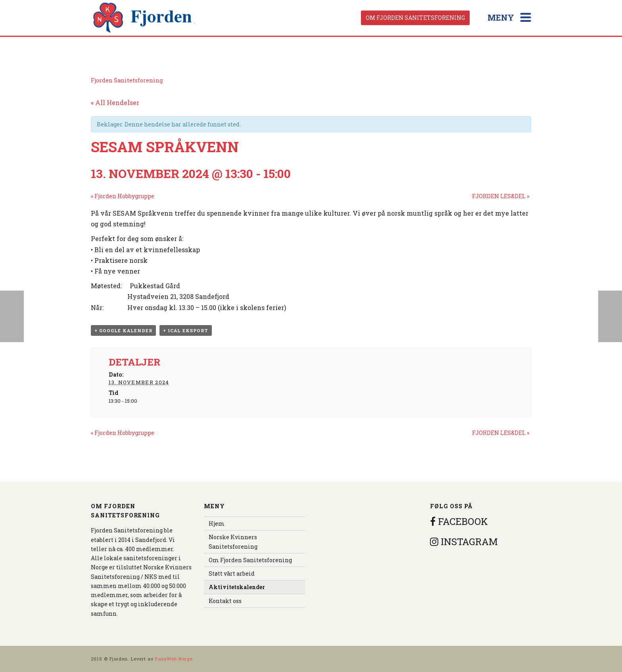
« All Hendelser (115, 102)
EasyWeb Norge (174, 659)
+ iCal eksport (186, 330)
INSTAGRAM (464, 542)
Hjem (217, 524)
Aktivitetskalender (237, 587)
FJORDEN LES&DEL (501, 196)
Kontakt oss (225, 601)
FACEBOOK (459, 521)
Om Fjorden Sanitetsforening (415, 18)
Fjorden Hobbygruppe (123, 196)
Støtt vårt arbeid (232, 573)
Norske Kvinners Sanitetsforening (233, 542)
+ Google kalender (123, 330)
